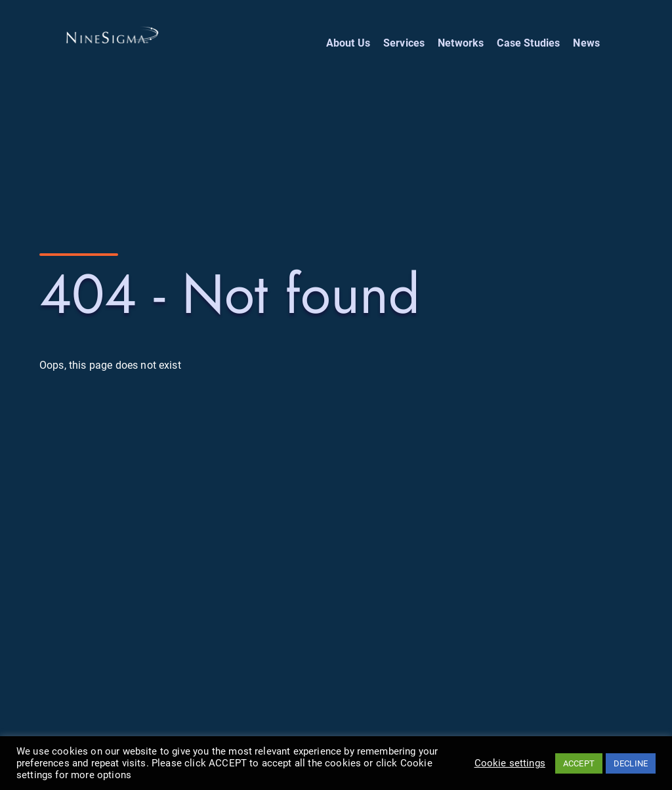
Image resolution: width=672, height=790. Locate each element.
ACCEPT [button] (579, 763)
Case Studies (528, 43)
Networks (461, 43)
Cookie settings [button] (510, 763)
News (586, 43)
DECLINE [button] (631, 763)
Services (404, 43)
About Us (348, 43)
